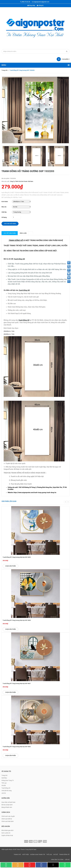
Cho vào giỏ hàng (10, 224)
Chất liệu (4, 212)
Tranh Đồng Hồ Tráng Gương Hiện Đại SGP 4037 (17, 683)
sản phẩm (66, 59)
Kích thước (5, 202)
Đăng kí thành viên (7, 807)
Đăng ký (40, 5)
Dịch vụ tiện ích (6, 833)
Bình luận (23, 233)
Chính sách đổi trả (7, 819)
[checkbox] (38, 488)
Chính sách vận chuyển (8, 816)
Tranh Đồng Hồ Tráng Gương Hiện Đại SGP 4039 (17, 557)
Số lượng (4, 217)
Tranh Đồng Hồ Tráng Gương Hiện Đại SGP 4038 (17, 620)
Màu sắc (4, 207)
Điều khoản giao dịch (7, 830)
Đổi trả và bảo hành (7, 805)
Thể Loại (4, 783)
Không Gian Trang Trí (8, 780)
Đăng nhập (31, 5)
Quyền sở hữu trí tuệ (7, 835)
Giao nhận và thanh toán (8, 802)
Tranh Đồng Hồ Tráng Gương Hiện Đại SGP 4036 (17, 747)
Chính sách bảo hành (8, 821)
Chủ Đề (4, 785)
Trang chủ (4, 70)
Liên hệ (4, 793)
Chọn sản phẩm (10, 566)
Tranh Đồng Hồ (6, 788)
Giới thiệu (4, 778)
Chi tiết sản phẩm (10, 233)
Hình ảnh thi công (7, 791)
